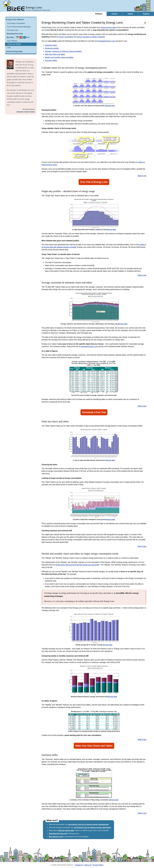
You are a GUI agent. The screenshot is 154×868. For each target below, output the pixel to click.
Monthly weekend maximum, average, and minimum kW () (94, 697)
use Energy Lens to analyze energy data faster (92, 828)
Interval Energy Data (14, 51)
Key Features (12, 41)
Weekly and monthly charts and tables (59, 57)
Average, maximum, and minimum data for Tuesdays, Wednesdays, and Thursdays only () (94, 324)
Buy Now (10, 37)
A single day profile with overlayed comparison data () (94, 230)
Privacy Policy (98, 865)
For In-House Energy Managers (19, 27)
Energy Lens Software (15, 20)
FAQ (9, 48)
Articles (114, 14)
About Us (88, 865)
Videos (130, 14)
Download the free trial (58, 834)
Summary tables (51, 60)
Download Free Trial (15, 34)
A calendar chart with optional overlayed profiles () (94, 106)
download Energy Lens (106, 41)
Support (146, 14)
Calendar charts (51, 45)
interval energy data (108, 27)
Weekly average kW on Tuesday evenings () (94, 645)
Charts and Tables (14, 44)
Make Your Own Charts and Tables (94, 746)
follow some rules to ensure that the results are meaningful (77, 565)
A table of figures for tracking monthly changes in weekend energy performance (94, 731)
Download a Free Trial (94, 412)
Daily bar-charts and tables (55, 54)
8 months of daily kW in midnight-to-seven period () (94, 519)
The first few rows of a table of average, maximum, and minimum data (94, 395)
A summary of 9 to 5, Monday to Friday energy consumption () (94, 800)
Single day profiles (52, 48)
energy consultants (66, 37)
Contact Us (79, 865)
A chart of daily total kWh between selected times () (94, 460)
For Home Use (13, 30)
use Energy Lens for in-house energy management (88, 824)
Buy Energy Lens (56, 837)
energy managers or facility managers (91, 37)
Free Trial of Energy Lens (94, 182)
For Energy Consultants (16, 23)
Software (99, 14)
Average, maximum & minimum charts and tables (63, 51)
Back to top (142, 176)
